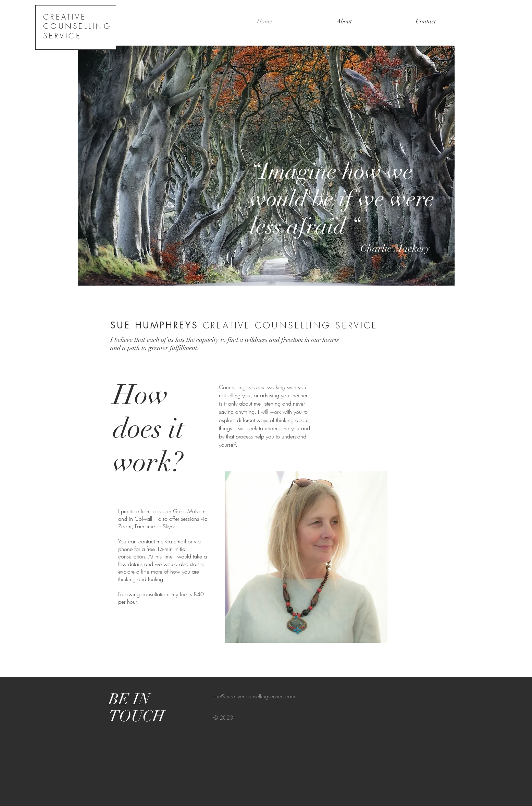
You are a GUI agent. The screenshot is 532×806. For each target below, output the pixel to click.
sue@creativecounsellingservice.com (254, 696)
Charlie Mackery (340, 248)
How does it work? (149, 429)
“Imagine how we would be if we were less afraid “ (342, 199)
